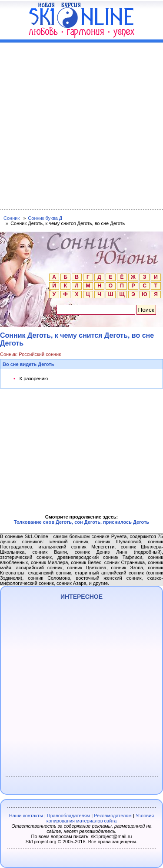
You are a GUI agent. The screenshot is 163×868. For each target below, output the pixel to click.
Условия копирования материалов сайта (100, 818)
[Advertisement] (81, 124)
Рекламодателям (113, 816)
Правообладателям (68, 816)
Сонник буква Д (45, 218)
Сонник (12, 218)
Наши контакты (26, 816)
